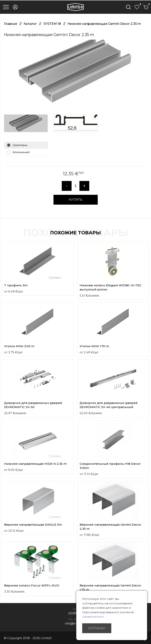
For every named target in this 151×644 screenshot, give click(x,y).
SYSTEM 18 (53, 24)
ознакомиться (93, 617)
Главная (11, 24)
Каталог (31, 24)
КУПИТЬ (76, 200)
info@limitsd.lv (75, 623)
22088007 (76, 613)
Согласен (97, 628)
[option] (75, 74)
